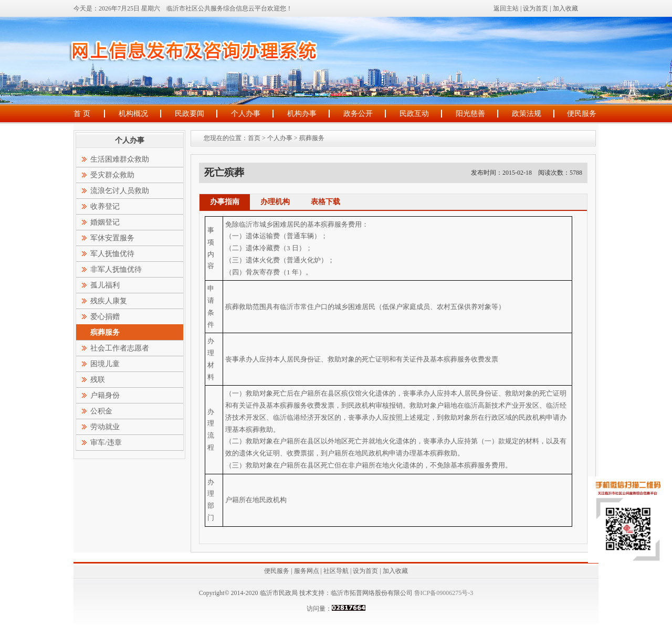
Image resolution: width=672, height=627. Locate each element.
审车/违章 (106, 443)
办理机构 (275, 202)
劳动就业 (105, 427)
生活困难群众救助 (120, 159)
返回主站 (506, 8)
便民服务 (582, 114)
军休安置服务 (112, 238)
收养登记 (105, 206)
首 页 (82, 114)
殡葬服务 (312, 138)
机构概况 (133, 114)
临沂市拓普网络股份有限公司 (372, 593)
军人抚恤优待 (112, 254)
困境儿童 (105, 364)
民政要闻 (190, 114)
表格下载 (325, 202)
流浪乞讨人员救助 (120, 191)
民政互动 (414, 114)
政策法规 (527, 114)
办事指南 (225, 202)
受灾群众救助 (112, 175)
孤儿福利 (105, 285)
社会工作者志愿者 (120, 348)
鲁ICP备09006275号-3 (443, 593)
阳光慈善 (470, 114)
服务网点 (307, 571)
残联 (98, 380)
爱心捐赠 (105, 317)
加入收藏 (565, 8)
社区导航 (336, 571)
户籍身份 (105, 395)
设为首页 (535, 8)
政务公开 (358, 114)
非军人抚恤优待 (116, 269)
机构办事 (302, 114)
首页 (254, 138)
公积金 (101, 411)
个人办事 (246, 114)
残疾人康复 (109, 301)
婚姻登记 (105, 222)
